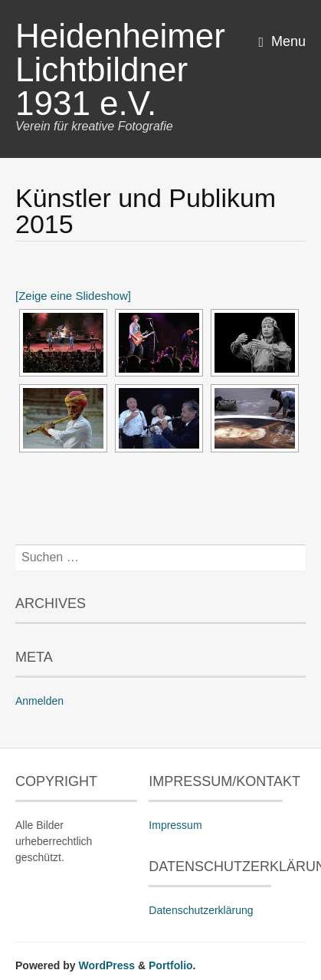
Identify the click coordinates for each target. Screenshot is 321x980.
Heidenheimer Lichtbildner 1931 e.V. (120, 69)
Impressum (175, 825)
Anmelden (39, 701)
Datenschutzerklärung (201, 910)
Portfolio (171, 965)
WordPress (106, 965)
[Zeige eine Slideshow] (73, 296)
